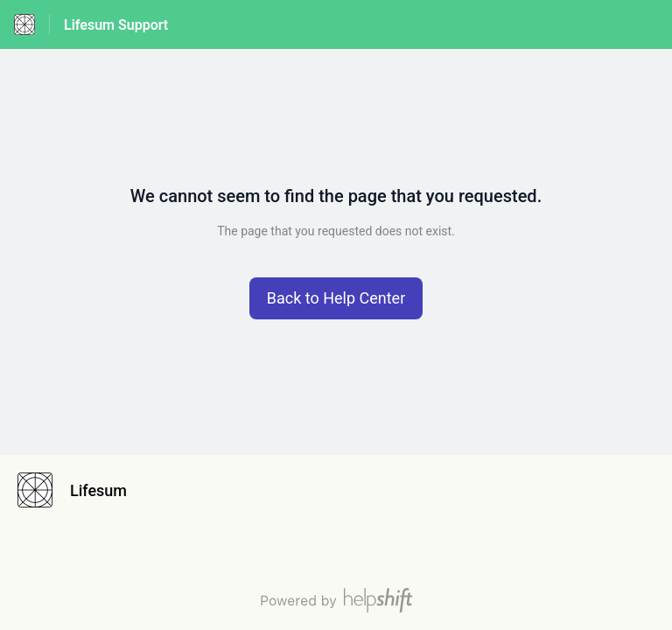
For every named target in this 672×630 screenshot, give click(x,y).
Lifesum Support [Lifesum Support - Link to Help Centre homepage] (116, 25)
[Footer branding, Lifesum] (81, 490)
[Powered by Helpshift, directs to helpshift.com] (336, 600)
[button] (336, 298)
